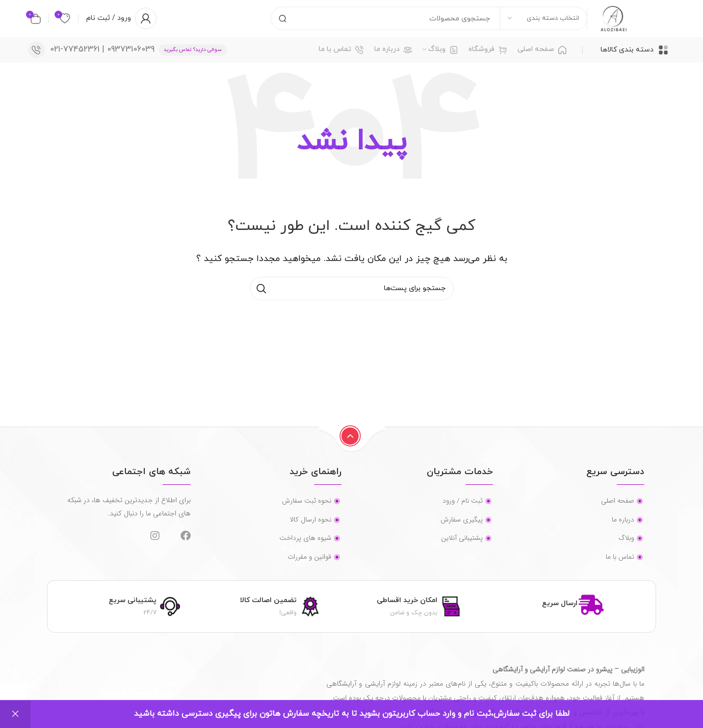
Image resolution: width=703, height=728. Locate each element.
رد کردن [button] (15, 714)
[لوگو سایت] (609, 22)
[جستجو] (423, 23)
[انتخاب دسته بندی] (535, 23)
